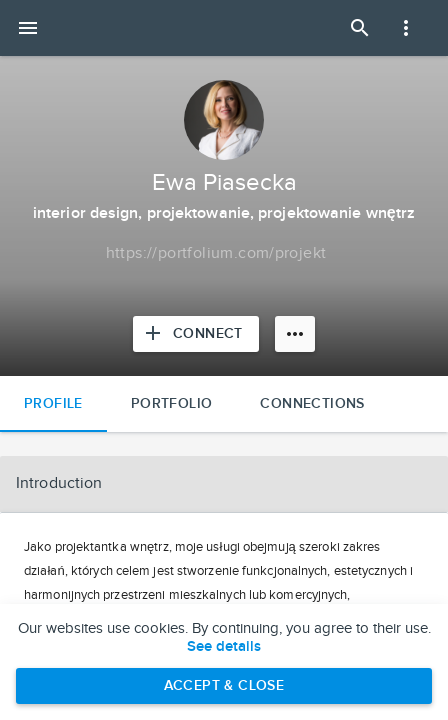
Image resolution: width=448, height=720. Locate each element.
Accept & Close (224, 685)
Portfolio (172, 403)
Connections (312, 403)
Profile (53, 403)
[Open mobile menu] (28, 28)
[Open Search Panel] (360, 28)
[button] (224, 484)
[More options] (295, 334)
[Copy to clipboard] (216, 254)
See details (224, 647)
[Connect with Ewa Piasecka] (196, 334)
